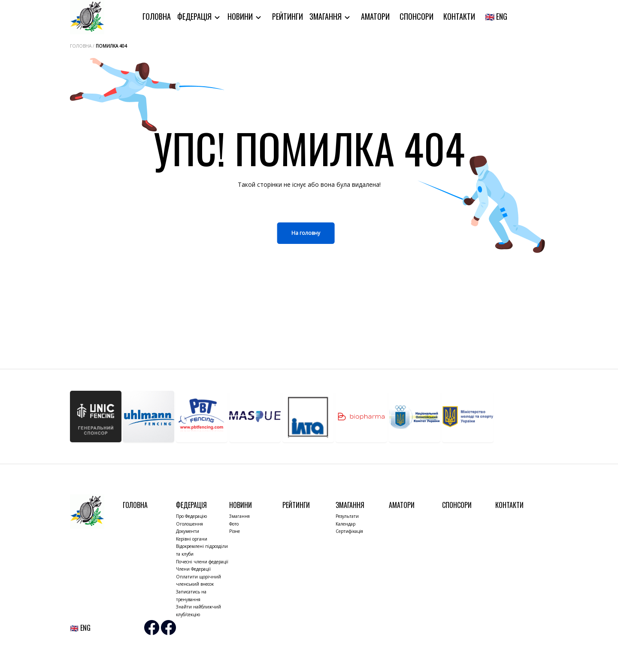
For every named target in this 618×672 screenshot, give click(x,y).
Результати (347, 516)
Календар (345, 524)
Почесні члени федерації (202, 562)
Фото (234, 524)
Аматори (375, 16)
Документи (188, 531)
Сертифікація (349, 531)
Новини (241, 16)
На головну (306, 233)
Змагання (326, 16)
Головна (157, 16)
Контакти (459, 16)
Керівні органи (192, 539)
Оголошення (189, 524)
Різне (235, 531)
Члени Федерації (193, 569)
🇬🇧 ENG (496, 16)
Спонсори (417, 16)
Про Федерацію (191, 516)
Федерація (195, 16)
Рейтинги (288, 16)
